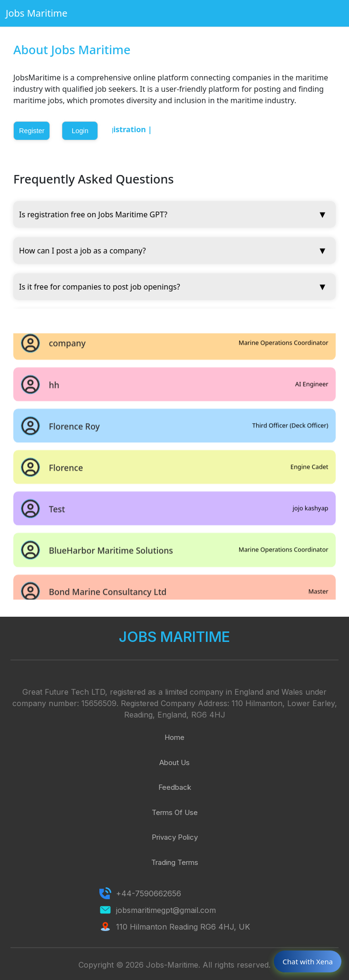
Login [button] (80, 131)
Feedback (175, 787)
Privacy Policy (175, 837)
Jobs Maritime (37, 13)
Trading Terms (175, 862)
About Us (174, 762)
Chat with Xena (308, 961)
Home (174, 737)
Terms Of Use (175, 812)
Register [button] (32, 131)
